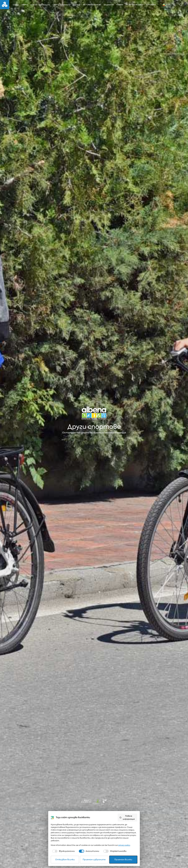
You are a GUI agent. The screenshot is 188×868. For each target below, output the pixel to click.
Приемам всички (123, 860)
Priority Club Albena (135, 5)
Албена (16, 5)
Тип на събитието (15, 812)
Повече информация (127, 817)
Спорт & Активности (62, 5)
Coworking (152, 5)
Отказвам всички (65, 860)
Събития (77, 5)
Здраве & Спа (45, 5)
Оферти (25, 5)
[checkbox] (63, 851)
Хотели (34, 5)
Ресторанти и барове (92, 5)
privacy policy (124, 845)
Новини (120, 5)
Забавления (109, 5)
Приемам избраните (94, 860)
